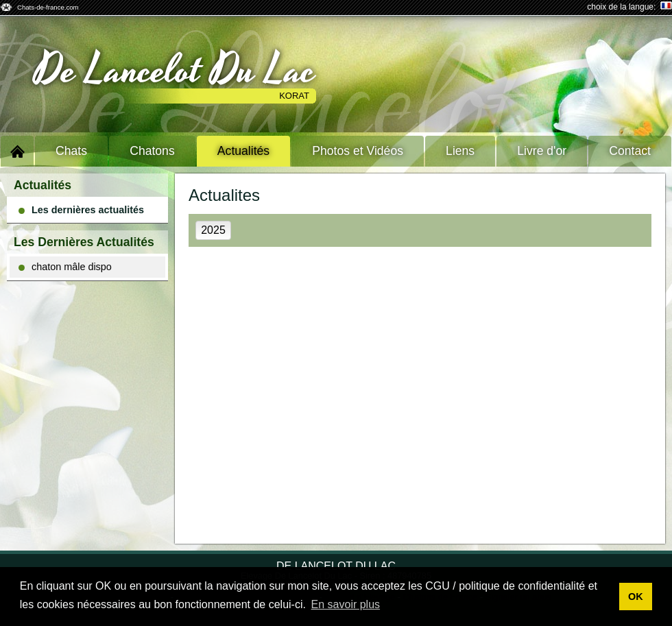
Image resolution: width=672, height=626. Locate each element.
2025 (213, 230)
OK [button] (636, 597)
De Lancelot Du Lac (175, 71)
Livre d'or (542, 151)
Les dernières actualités (81, 210)
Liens (460, 151)
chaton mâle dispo (65, 267)
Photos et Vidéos (358, 151)
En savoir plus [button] (346, 604)
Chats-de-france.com (48, 7)
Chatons (152, 151)
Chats (71, 151)
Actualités (243, 151)
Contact (630, 151)
